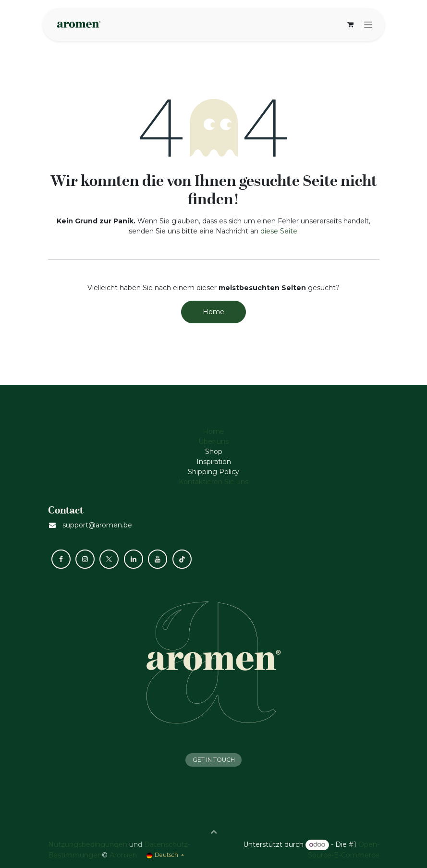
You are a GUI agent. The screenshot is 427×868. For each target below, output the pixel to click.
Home (213, 312)
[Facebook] (61, 559)
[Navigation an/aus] (368, 24)
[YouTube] (158, 559)
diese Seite (279, 231)
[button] (214, 831)
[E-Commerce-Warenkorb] (351, 24)
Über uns (213, 441)
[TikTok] (182, 559)
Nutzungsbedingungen (88, 844)
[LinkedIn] (134, 559)
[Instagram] (85, 559)
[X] (109, 559)
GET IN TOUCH (214, 760)
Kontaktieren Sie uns (213, 482)
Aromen (123, 855)
